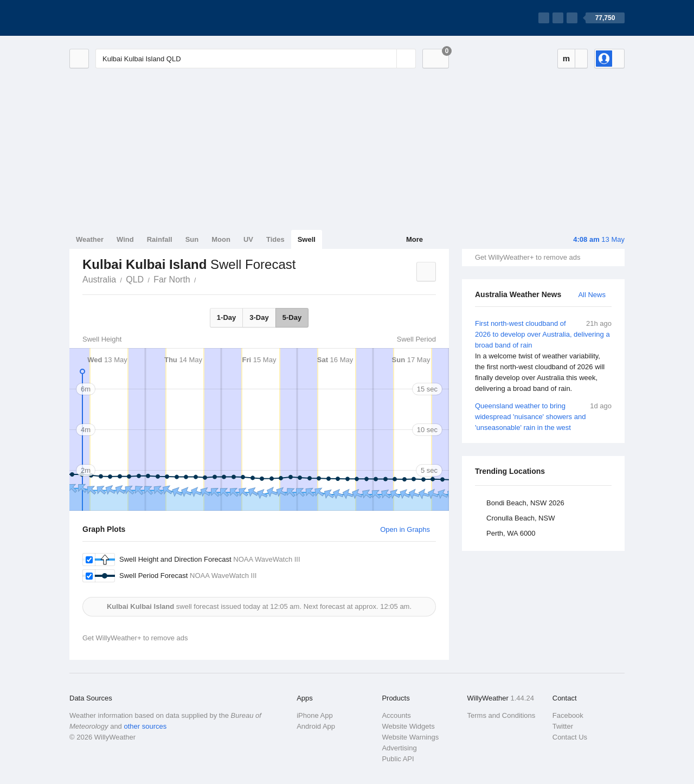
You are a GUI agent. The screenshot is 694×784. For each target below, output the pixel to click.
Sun (192, 239)
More (415, 239)
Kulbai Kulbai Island (202, 279)
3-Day (259, 317)
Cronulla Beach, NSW (520, 518)
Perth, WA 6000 (511, 533)
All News (592, 295)
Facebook (568, 715)
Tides (275, 239)
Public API (398, 759)
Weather (90, 239)
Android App (316, 726)
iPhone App (315, 715)
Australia (99, 279)
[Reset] (387, 59)
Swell (307, 239)
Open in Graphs (405, 529)
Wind (125, 239)
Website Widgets (408, 726)
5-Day (292, 317)
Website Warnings (410, 737)
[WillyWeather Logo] (120, 18)
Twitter (563, 726)
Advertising (399, 748)
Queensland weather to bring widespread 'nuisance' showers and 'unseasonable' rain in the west (543, 416)
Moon (221, 239)
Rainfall (160, 239)
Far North (172, 279)
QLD (135, 279)
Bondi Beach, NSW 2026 (525, 503)
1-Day (226, 317)
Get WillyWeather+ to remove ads (528, 257)
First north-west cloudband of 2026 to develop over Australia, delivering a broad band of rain (543, 356)
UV (248, 239)
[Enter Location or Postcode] (256, 59)
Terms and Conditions (502, 715)
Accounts (396, 715)
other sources (145, 726)
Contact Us (570, 737)
